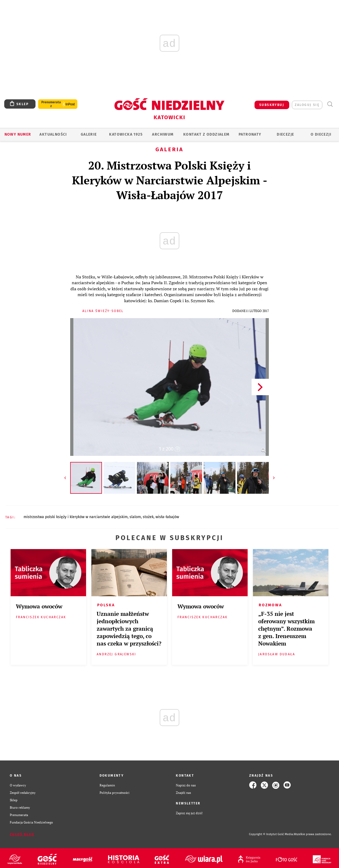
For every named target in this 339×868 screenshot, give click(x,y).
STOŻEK (148, 517)
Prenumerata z (51, 104)
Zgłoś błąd (22, 834)
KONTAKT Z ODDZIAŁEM (206, 134)
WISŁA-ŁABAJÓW (167, 517)
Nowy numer (18, 134)
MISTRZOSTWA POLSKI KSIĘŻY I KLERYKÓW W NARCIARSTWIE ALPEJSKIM (76, 517)
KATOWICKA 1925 (126, 134)
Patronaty (250, 134)
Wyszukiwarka (330, 104)
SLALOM (135, 517)
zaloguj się (307, 105)
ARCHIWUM (163, 134)
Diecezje (285, 134)
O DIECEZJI (321, 134)
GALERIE (89, 134)
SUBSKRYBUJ (272, 105)
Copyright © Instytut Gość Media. (271, 834)
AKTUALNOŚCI (53, 134)
